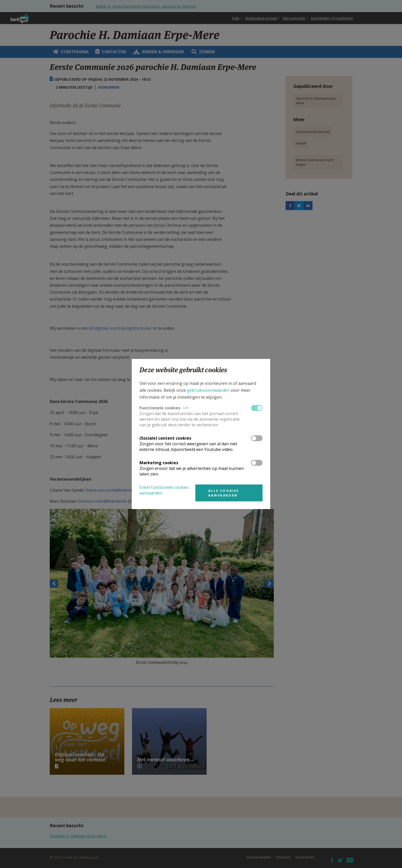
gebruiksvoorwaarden (208, 390)
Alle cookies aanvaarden (224, 493)
